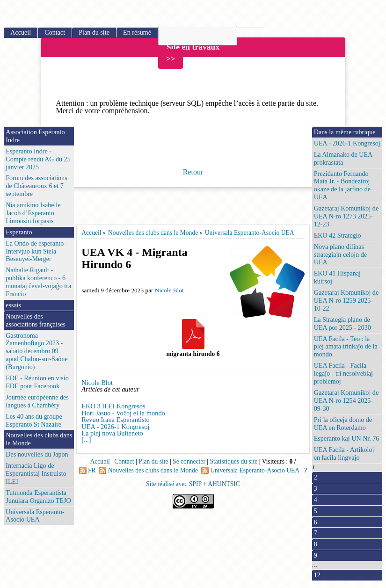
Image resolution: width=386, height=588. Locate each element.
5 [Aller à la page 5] (316, 511)
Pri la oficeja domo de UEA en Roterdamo (343, 424)
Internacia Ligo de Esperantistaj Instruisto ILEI (36, 473)
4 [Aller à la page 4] (316, 500)
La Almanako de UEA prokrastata (343, 158)
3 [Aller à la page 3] (316, 488)
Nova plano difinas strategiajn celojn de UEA (340, 254)
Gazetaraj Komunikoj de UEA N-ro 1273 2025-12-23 (346, 216)
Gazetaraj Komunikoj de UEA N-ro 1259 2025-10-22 (346, 300)
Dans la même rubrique (345, 132)
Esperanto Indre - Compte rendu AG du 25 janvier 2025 (38, 159)
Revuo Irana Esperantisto (115, 420)
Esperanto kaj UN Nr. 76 (347, 438)
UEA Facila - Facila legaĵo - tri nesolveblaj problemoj (343, 373)
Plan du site (94, 32)
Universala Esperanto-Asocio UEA (250, 233)
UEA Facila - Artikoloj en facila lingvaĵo (344, 454)
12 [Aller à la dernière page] (317, 575)
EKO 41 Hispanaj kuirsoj (337, 277)
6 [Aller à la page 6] (316, 522)
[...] (86, 440)
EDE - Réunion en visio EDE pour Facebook (37, 382)
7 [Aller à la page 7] (316, 533)
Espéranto (19, 232)
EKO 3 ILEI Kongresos (113, 406)
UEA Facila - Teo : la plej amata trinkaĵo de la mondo (346, 347)
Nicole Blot (169, 290)
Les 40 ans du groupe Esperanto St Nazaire (34, 420)
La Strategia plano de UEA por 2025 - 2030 (342, 323)
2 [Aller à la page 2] (316, 477)
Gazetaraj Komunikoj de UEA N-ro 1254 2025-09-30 (346, 400)
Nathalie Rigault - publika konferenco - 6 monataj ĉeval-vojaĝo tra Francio (38, 282)
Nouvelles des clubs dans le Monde (153, 233)
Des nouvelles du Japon (37, 454)
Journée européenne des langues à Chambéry (37, 401)
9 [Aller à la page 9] (316, 555)
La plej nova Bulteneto (112, 433)
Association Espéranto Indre (35, 136)
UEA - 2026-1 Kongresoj (115, 427)
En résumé (137, 32)
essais (13, 305)
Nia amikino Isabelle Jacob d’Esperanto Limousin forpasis (33, 213)
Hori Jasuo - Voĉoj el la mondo (123, 413)
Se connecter (189, 461)
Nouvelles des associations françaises (36, 320)
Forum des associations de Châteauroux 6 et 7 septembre (36, 186)
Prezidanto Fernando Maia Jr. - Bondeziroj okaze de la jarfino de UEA (342, 185)
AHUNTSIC (224, 484)
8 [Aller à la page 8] (316, 544)
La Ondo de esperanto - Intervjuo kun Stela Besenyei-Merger (36, 251)
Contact (55, 32)
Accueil (91, 233)
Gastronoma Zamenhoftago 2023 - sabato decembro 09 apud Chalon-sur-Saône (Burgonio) (36, 351)
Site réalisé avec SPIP (175, 484)
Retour (193, 172)
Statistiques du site (233, 461)
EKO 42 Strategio (338, 235)
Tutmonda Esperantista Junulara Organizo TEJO (38, 497)
